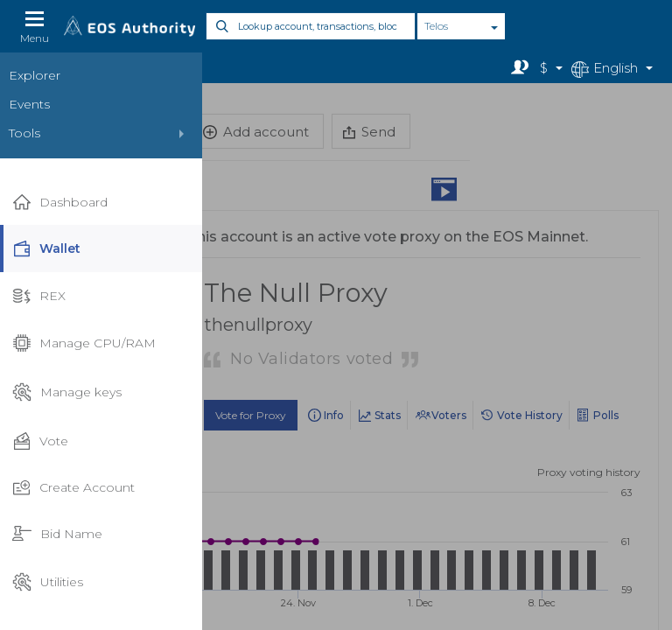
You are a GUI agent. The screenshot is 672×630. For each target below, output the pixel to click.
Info (334, 415)
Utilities (48, 582)
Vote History (530, 415)
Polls (606, 415)
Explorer (35, 75)
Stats (388, 415)
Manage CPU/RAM (84, 343)
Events (29, 104)
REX (39, 296)
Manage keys (67, 392)
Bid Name (57, 534)
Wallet (46, 249)
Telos (436, 26)
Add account (256, 132)
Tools (24, 133)
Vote (40, 441)
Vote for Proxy (251, 415)
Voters (449, 415)
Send (369, 132)
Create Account (73, 487)
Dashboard (60, 203)
